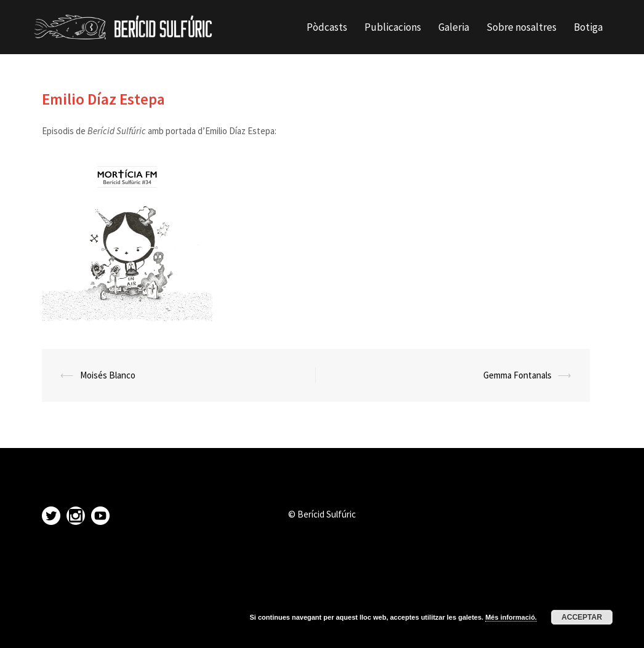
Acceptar (582, 617)
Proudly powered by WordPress (93, 628)
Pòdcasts (327, 27)
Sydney (205, 628)
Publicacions (393, 27)
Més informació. (511, 617)
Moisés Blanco (108, 375)
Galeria (454, 27)
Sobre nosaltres (521, 27)
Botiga (588, 27)
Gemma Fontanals (517, 375)
